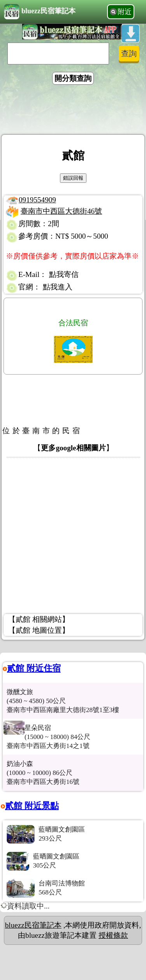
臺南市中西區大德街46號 (61, 211)
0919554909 (37, 200)
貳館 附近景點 (32, 806)
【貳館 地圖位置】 (39, 630)
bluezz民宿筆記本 (40, 12)
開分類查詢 (73, 78)
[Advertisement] (73, 111)
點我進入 (58, 287)
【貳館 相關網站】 (39, 619)
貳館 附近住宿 (34, 668)
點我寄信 (64, 274)
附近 (125, 12)
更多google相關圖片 (73, 448)
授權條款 (113, 935)
